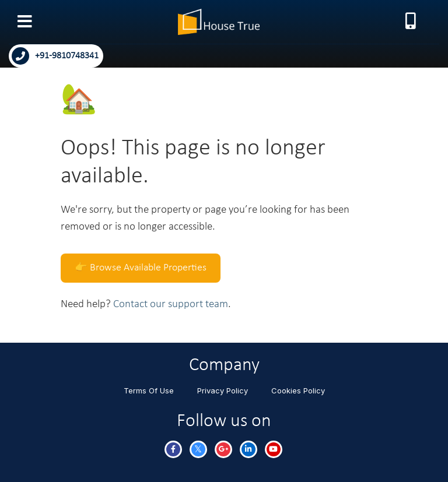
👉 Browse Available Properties (141, 268)
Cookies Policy (298, 390)
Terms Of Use (149, 390)
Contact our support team (171, 305)
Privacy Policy (223, 390)
